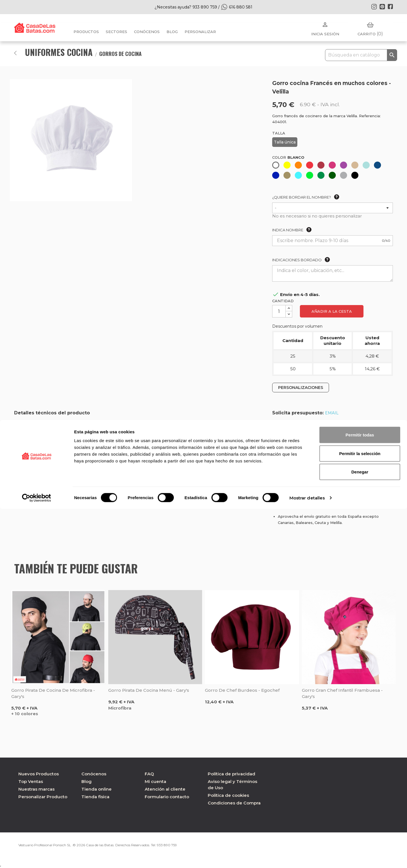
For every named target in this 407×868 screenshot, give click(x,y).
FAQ (149, 774)
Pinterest (382, 6)
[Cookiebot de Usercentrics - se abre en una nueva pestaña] (37, 857)
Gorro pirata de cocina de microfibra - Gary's (53, 693)
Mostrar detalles (307, 857)
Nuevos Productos (39, 774)
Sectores (116, 32)
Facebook (390, 6)
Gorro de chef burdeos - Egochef (242, 690)
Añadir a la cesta (332, 311)
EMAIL (332, 413)
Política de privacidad (231, 774)
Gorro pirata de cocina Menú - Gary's (149, 690)
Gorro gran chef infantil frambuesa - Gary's (342, 693)
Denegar (360, 831)
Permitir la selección (360, 812)
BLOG (172, 32)
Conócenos (147, 32)
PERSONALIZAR (200, 32)
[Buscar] (361, 55)
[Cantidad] (279, 311)
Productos (86, 32)
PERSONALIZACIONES (301, 388)
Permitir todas (360, 794)
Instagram (374, 6)
